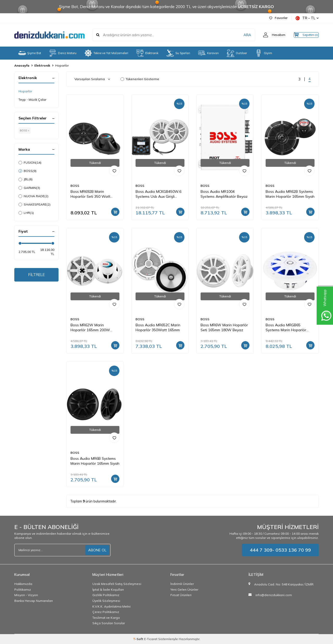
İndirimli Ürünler (182, 584)
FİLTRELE (37, 275)
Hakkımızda (23, 584)
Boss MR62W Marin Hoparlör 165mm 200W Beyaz (90, 328)
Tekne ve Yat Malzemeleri (106, 53)
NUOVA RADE (33, 196)
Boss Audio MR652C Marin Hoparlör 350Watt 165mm (158, 327)
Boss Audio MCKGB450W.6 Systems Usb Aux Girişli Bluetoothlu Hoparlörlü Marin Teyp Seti (160, 194)
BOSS (27, 171)
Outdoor (237, 53)
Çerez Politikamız (106, 612)
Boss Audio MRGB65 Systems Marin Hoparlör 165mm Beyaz (286, 328)
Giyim (263, 53)
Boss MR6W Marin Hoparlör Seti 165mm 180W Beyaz (224, 327)
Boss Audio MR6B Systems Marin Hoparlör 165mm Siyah (95, 461)
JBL (25, 179)
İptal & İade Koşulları (108, 589)
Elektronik (147, 53)
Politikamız (23, 589)
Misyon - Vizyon (26, 595)
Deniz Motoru (63, 53)
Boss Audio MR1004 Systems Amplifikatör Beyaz (224, 194)
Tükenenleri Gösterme (140, 79)
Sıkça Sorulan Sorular (109, 623)
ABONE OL (97, 550)
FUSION (30, 163)
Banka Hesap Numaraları (34, 601)
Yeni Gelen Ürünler (184, 589)
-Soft (139, 639)
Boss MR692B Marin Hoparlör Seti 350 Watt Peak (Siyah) (90, 194)
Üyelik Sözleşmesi (106, 601)
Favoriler (278, 18)
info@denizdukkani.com (274, 595)
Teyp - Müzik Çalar (32, 100)
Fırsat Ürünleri (181, 595)
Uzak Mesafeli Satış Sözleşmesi (117, 584)
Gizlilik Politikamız (106, 595)
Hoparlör (25, 91)
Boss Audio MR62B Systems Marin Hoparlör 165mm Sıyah (290, 194)
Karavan (208, 53)
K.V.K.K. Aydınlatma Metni (111, 606)
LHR (26, 213)
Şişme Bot (30, 53)
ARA (237, 35)
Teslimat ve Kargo (106, 618)
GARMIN (29, 188)
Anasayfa (22, 65)
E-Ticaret (151, 639)
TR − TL (307, 18)
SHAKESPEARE (34, 205)
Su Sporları (178, 53)
